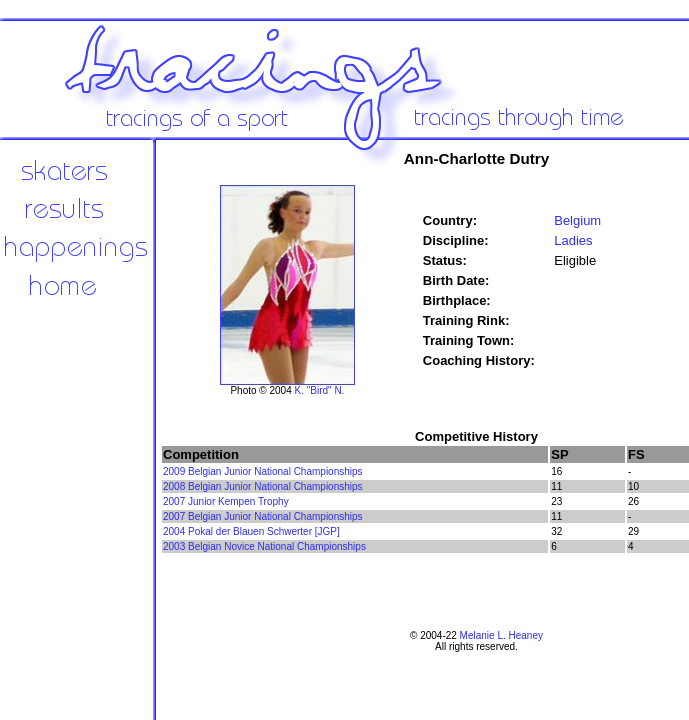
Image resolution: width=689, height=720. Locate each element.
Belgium (577, 220)
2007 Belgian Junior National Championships (263, 516)
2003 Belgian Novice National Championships (264, 546)
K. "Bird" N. (320, 390)
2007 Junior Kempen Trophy (226, 501)
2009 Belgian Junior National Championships (263, 471)
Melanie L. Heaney (501, 635)
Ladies (573, 240)
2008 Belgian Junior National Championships (263, 486)
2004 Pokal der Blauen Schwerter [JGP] (251, 531)
